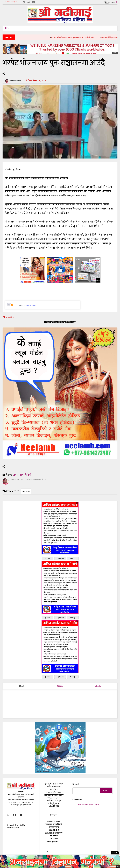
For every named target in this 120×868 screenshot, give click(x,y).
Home (49, 852)
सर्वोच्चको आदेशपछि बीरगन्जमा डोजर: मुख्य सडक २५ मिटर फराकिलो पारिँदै (76, 37)
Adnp (115, 53)
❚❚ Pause (60, 558)
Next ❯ (73, 558)
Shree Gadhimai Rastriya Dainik (88, 805)
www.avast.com (32, 305)
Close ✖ (115, 853)
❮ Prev (47, 558)
